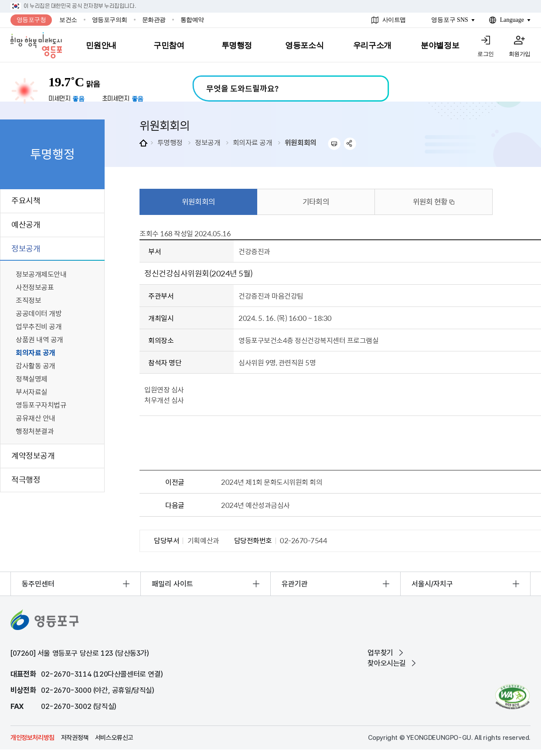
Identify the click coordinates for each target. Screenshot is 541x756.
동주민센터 (38, 584)
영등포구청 (31, 20)
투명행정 (170, 142)
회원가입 (520, 54)
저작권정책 (75, 738)
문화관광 (154, 20)
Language (512, 20)
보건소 (68, 20)
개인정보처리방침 (32, 738)
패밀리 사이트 (172, 584)
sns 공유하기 (350, 144)
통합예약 (192, 20)
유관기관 (295, 584)
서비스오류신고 (114, 738)
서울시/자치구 (432, 584)
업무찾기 (380, 653)
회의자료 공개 (253, 142)
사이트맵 (394, 20)
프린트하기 (334, 144)
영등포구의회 (110, 20)
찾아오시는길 (387, 663)
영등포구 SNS (450, 20)
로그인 (486, 54)
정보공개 (208, 142)
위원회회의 (301, 142)
